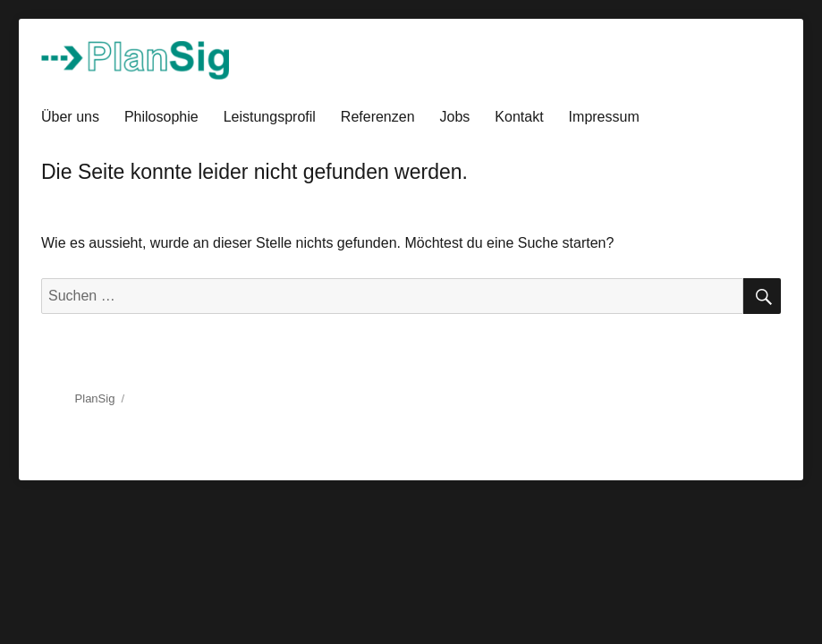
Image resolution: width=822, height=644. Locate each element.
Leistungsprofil (270, 117)
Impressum (604, 117)
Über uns (70, 117)
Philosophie (161, 117)
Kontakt (519, 117)
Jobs (455, 117)
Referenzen (378, 117)
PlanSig (95, 398)
